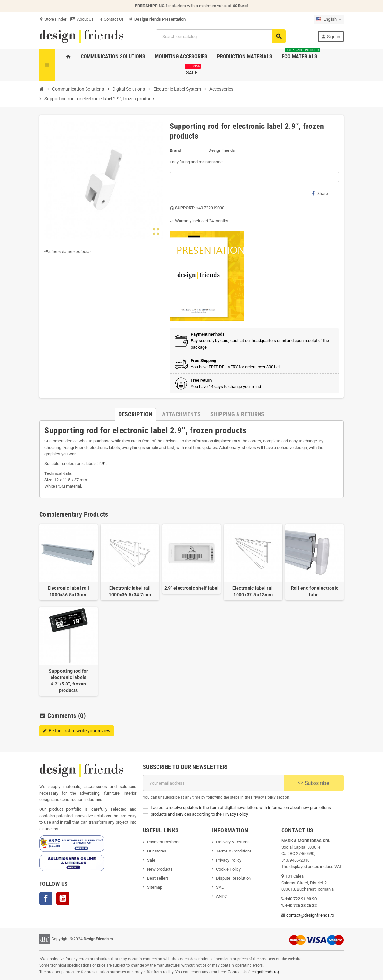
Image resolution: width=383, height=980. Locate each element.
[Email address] (213, 783)
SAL (220, 887)
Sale (151, 860)
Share (320, 193)
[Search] (221, 36)
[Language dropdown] (329, 19)
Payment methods (164, 842)
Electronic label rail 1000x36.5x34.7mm (130, 591)
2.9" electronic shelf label (192, 588)
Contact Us (111, 19)
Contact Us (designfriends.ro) (253, 972)
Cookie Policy (228, 869)
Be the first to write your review (76, 731)
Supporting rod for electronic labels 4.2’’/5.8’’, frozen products (68, 681)
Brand (175, 150)
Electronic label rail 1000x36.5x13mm (69, 591)
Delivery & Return (232, 842)
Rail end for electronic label (315, 591)
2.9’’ (102, 464)
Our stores (157, 851)
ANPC (221, 896)
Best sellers (158, 878)
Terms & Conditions (234, 851)
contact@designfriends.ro (310, 915)
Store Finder (53, 19)
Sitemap (155, 887)
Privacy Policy (235, 814)
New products (160, 869)
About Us (82, 19)
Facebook (46, 898)
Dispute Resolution (233, 878)
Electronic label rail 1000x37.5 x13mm (253, 591)
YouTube (63, 898)
